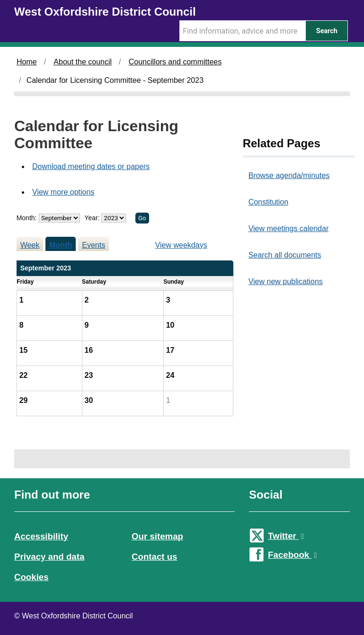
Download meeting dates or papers (91, 166)
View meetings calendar (289, 228)
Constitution (269, 202)
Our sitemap (157, 536)
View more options (63, 192)
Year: (93, 218)
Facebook (292, 555)
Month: (27, 218)
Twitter (286, 536)
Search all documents (285, 255)
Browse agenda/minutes (289, 175)
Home (27, 62)
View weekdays (181, 245)
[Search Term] (242, 31)
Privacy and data (49, 557)
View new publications (286, 282)
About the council (83, 62)
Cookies (31, 577)
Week (30, 245)
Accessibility (41, 536)
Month (61, 245)
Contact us (154, 557)
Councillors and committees (175, 62)
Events (93, 245)
